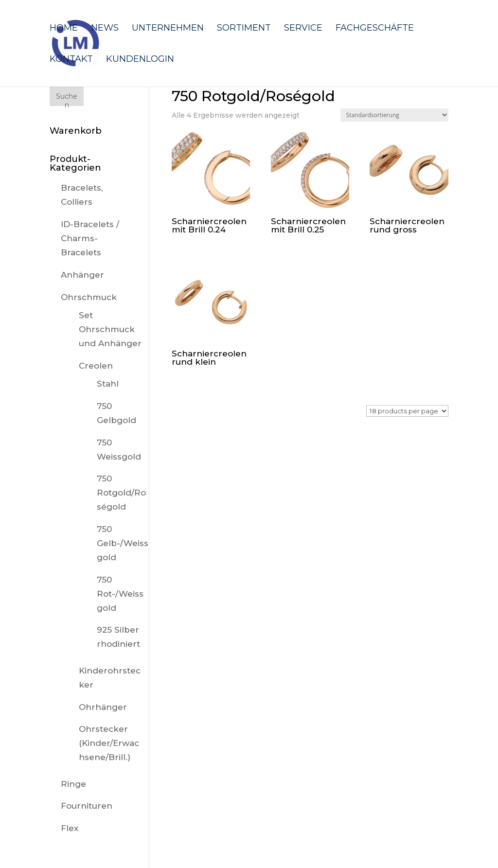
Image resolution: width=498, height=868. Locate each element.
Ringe (73, 784)
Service (303, 29)
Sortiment (244, 29)
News (105, 29)
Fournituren (87, 806)
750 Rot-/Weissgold (120, 594)
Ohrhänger (103, 707)
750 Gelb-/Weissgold (123, 543)
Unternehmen (168, 29)
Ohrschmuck (89, 297)
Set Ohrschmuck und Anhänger (110, 329)
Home (64, 29)
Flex (70, 828)
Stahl (108, 384)
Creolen (96, 366)
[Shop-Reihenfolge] (394, 115)
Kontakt (71, 60)
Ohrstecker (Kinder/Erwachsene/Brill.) (109, 743)
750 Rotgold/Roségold (121, 493)
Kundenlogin (140, 60)
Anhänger (82, 275)
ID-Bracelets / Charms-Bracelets (90, 238)
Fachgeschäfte (375, 29)
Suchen (67, 99)
